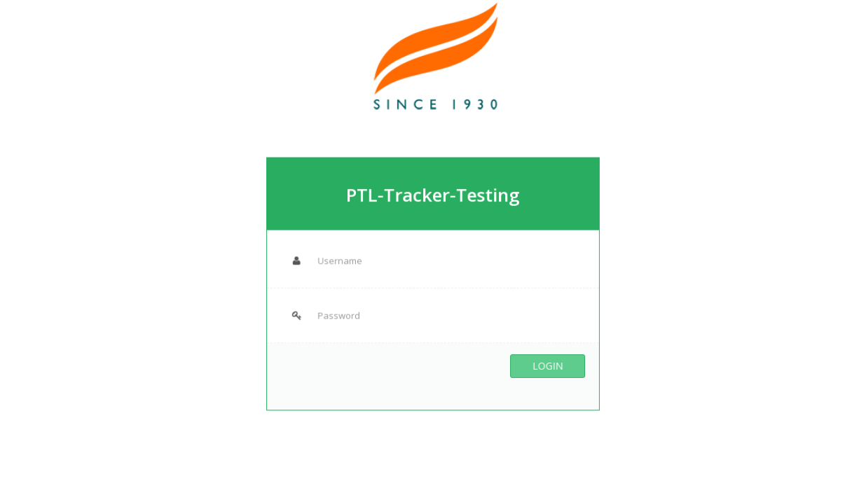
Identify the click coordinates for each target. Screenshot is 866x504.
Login (544, 363)
